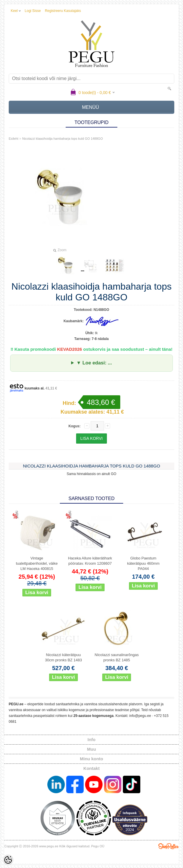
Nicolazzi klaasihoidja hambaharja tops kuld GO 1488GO (62, 139)
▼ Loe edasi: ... (94, 363)
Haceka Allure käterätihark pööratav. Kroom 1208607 (90, 561)
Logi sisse (33, 11)
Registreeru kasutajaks (63, 11)
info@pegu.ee (140, 716)
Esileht (14, 139)
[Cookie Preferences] (8, 860)
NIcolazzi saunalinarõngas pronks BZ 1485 (117, 657)
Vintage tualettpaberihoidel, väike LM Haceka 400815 (37, 563)
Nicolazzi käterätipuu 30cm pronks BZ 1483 (63, 657)
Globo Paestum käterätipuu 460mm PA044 (143, 563)
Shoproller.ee (168, 846)
